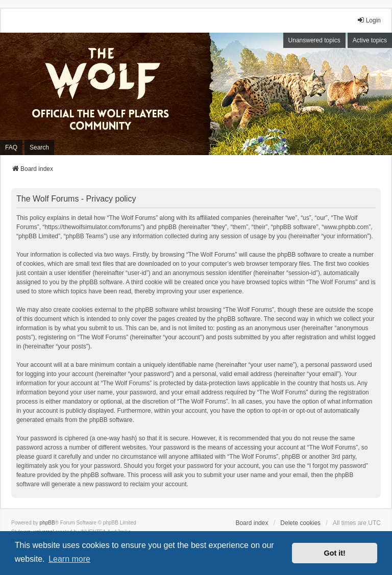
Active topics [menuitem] (370, 40)
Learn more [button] (69, 559)
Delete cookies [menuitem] (300, 523)
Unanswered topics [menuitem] (314, 40)
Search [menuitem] (39, 147)
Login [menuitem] (369, 20)
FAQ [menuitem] (11, 147)
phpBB (47, 523)
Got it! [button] (335, 553)
